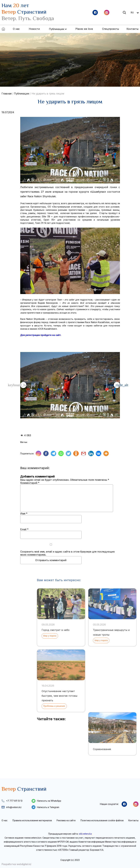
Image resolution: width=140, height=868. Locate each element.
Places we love (84, 29)
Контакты (132, 29)
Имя (24, 514)
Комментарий (30, 483)
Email (24, 529)
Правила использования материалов (32, 820)
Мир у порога (128, 636)
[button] (117, 385)
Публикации (22, 94)
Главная (7, 94)
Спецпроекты (111, 29)
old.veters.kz (85, 834)
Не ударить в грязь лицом (48, 94)
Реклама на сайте (66, 820)
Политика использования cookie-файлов (102, 820)
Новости (34, 29)
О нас (16, 29)
